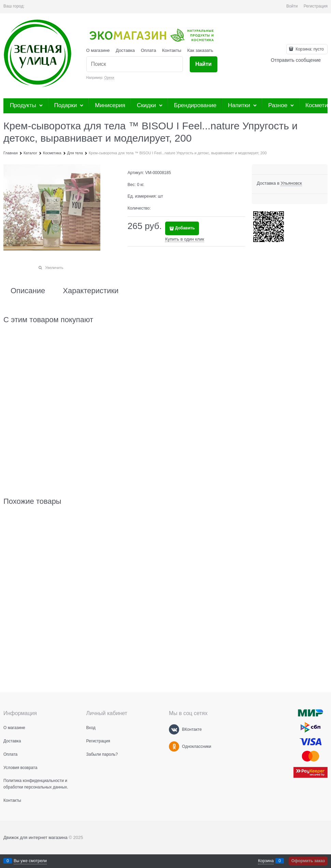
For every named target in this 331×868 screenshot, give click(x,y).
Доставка (125, 50)
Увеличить (54, 268)
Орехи (109, 78)
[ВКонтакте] (174, 729)
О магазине (98, 50)
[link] (291, 183)
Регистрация (316, 6)
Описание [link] (28, 291)
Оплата (149, 50)
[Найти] (204, 64)
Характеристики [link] (91, 291)
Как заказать (200, 50)
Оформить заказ (308, 861)
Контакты (172, 50)
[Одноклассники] (174, 746)
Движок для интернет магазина (35, 837)
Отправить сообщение (296, 60)
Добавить (185, 228)
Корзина (266, 861)
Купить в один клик (185, 239)
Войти (292, 6)
